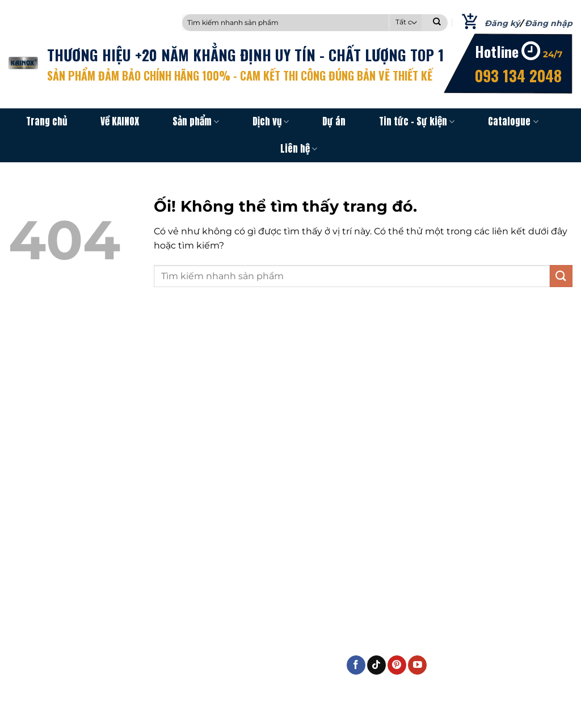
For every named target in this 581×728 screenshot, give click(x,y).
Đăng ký (502, 23)
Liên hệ (299, 149)
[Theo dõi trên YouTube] (417, 665)
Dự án (334, 121)
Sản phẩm (196, 121)
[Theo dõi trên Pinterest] (397, 665)
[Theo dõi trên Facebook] (356, 665)
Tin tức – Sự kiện (417, 121)
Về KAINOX (120, 121)
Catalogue (513, 121)
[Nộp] (437, 23)
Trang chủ (47, 121)
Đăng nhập (549, 23)
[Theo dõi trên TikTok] (376, 665)
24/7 (553, 54)
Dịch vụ (271, 121)
